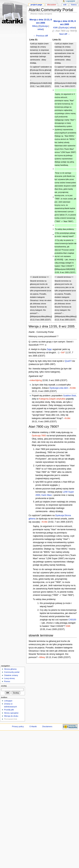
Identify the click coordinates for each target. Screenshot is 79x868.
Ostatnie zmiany (11, 675)
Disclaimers (47, 726)
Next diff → (65, 34)
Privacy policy (18, 726)
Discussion (52, 5)
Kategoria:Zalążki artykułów (52, 399)
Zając (49, 349)
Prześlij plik (9, 710)
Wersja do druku (11, 716)
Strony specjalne (11, 713)
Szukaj (4, 686)
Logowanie (70, 1)
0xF (63, 353)
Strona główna (10, 669)
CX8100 (72, 620)
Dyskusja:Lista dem (59, 388)
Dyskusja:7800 (39, 436)
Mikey (35, 26)
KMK (56, 28)
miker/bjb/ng (36, 380)
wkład (40, 29)
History (74, 5)
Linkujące (8, 701)
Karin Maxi (47, 495)
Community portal (12, 672)
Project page (36, 5)
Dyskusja (43, 26)
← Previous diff (41, 36)
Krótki (73, 388)
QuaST (68, 361)
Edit (65, 5)
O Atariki (33, 726)
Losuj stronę (9, 678)
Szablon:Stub (69, 396)
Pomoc (7, 681)
